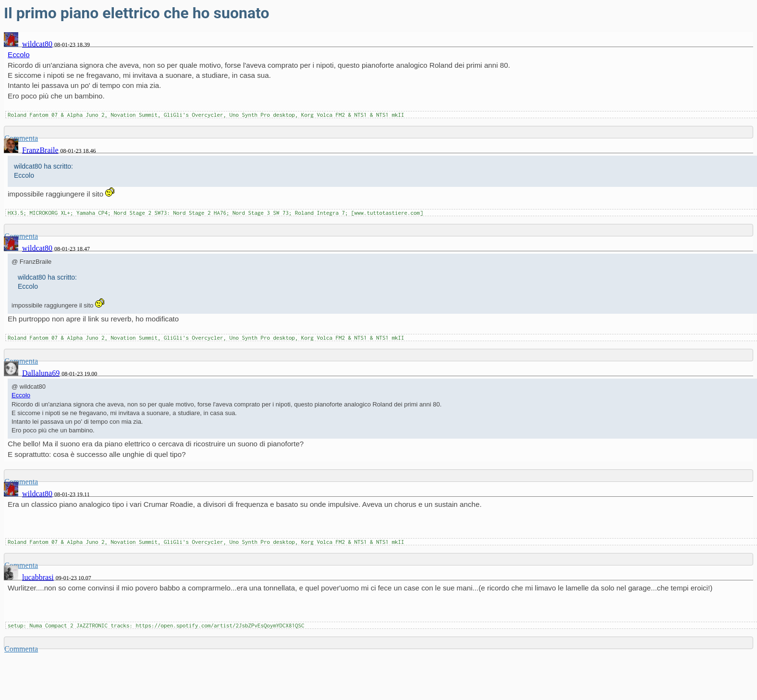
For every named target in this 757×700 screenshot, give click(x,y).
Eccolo (19, 55)
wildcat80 (37, 44)
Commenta (21, 649)
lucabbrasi (38, 577)
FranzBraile (40, 150)
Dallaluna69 (41, 373)
